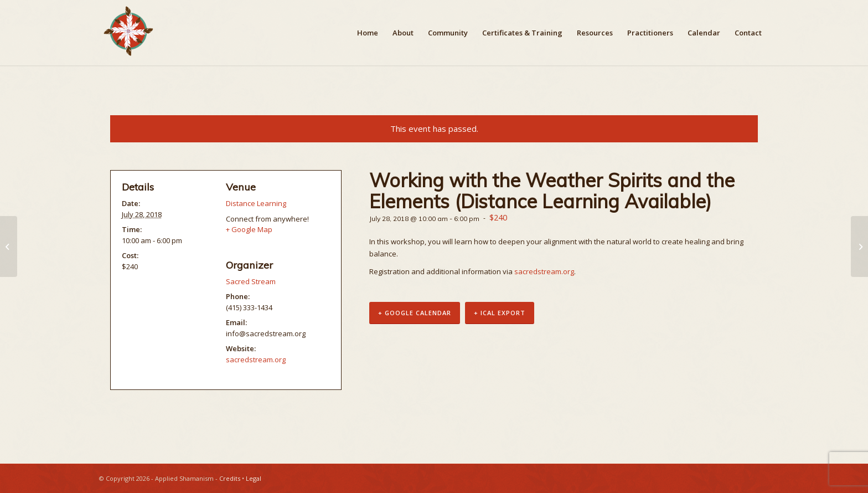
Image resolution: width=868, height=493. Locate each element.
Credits (230, 478)
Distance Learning (256, 203)
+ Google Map (249, 229)
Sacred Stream (251, 281)
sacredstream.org (544, 271)
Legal (254, 478)
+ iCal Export (500, 313)
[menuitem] (368, 33)
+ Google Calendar (415, 313)
